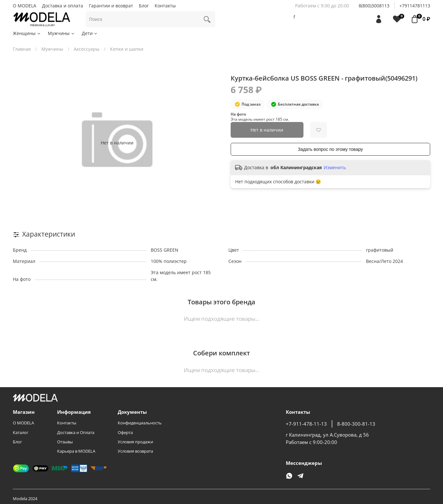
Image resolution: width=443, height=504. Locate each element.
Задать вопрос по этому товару (330, 149)
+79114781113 (415, 6)
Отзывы (65, 442)
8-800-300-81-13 (356, 424)
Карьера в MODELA (76, 451)
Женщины (27, 33)
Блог (144, 6)
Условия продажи (135, 442)
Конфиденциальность (140, 423)
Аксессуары (87, 49)
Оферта (125, 433)
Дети (90, 33)
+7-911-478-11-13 (306, 424)
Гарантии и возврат (111, 6)
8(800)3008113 (374, 6)
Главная (22, 49)
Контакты (165, 6)
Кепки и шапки (127, 49)
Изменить (335, 168)
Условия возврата (135, 451)
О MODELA (25, 6)
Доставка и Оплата (76, 433)
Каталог (21, 433)
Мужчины (61, 33)
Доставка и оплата (63, 6)
